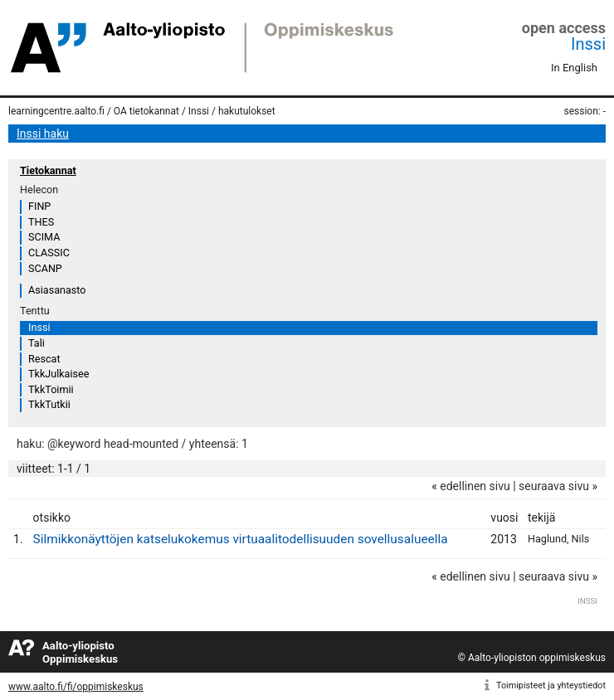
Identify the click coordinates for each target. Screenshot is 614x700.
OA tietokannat (146, 111)
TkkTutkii (49, 404)
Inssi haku (43, 134)
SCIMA (44, 237)
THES (41, 222)
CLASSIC (49, 253)
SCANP (45, 268)
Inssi (588, 44)
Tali (37, 343)
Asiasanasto (57, 290)
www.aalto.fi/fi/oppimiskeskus (76, 687)
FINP (39, 206)
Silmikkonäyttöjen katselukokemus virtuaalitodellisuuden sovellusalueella (241, 539)
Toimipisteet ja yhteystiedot (551, 685)
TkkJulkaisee (58, 374)
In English (574, 68)
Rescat (44, 359)
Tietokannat (48, 170)
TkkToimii (51, 389)
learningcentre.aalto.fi (56, 111)
